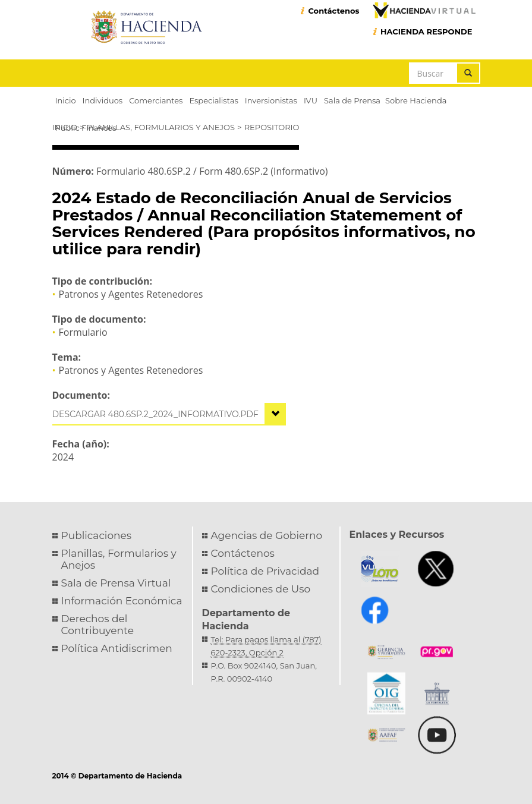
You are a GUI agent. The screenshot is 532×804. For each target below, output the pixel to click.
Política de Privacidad (265, 571)
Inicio (65, 127)
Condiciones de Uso (261, 589)
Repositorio (272, 127)
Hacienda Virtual (424, 10)
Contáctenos (333, 11)
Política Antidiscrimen (117, 648)
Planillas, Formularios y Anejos (161, 127)
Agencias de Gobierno (267, 535)
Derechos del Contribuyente (97, 625)
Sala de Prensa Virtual (116, 583)
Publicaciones (97, 535)
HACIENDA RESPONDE (426, 31)
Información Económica (122, 601)
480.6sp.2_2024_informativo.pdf (183, 414)
